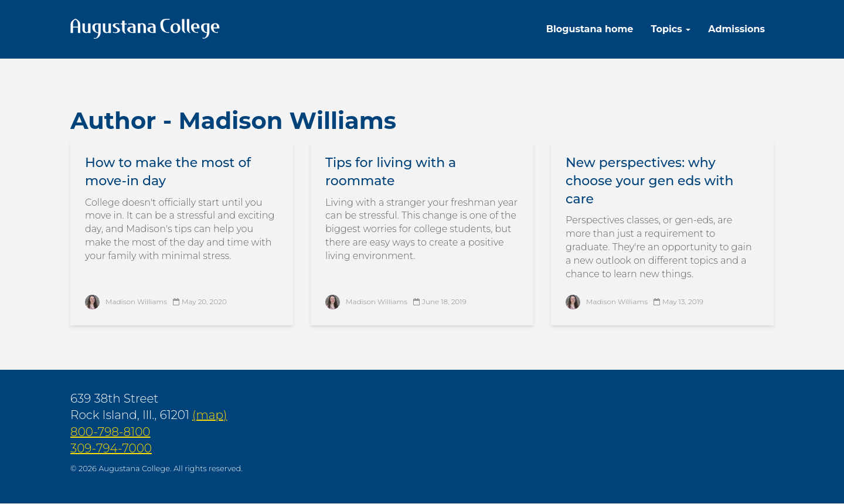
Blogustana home (590, 29)
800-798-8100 (110, 432)
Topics (671, 29)
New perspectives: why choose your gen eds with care (649, 181)
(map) (210, 415)
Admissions (736, 29)
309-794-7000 (111, 448)
